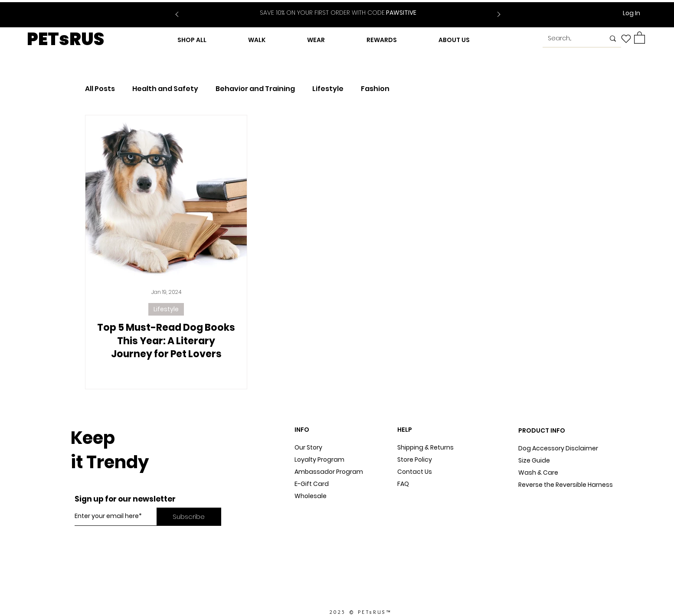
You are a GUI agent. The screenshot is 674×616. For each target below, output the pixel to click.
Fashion (375, 89)
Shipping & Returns (425, 447)
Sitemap (410, 496)
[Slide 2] (344, 8)
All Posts (100, 89)
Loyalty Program (319, 460)
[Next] (499, 15)
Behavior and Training (255, 89)
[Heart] (626, 39)
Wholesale (311, 496)
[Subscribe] (189, 517)
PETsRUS (65, 39)
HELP (405, 430)
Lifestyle (328, 89)
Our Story (308, 447)
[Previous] (177, 15)
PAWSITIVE (338, 13)
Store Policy (415, 460)
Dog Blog (308, 508)
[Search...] (570, 39)
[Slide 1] (333, 8)
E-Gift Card (312, 484)
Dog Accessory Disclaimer (559, 448)
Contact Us (415, 472)
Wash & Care (538, 473)
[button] (640, 37)
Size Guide (534, 460)
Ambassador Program (329, 472)
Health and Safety (165, 89)
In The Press (312, 520)
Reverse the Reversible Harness (566, 485)
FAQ (403, 484)
